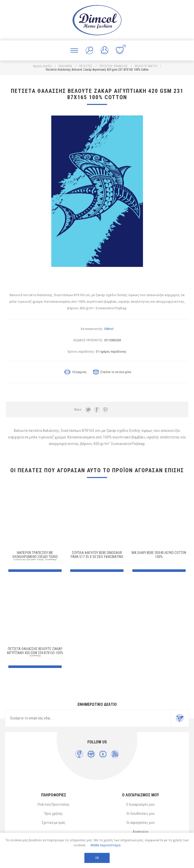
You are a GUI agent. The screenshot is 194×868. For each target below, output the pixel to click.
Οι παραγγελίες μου (141, 823)
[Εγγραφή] (88, 718)
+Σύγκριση (79, 372)
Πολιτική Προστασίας (54, 804)
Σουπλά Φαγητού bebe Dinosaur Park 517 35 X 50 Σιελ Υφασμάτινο (97, 555)
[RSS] (115, 754)
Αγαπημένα (140, 832)
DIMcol (109, 329)
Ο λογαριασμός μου (140, 804)
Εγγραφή (180, 718)
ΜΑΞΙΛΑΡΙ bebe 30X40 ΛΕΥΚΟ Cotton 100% (159, 555)
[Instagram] (91, 754)
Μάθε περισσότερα (106, 845)
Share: (78, 410)
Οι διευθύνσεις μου (141, 814)
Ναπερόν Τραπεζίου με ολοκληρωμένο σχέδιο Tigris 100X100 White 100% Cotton (35, 557)
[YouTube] (103, 754)
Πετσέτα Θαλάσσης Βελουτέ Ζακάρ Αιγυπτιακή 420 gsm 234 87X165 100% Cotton (35, 653)
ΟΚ (97, 858)
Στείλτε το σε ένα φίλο (116, 372)
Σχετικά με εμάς (54, 823)
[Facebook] (79, 754)
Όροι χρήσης (54, 814)
